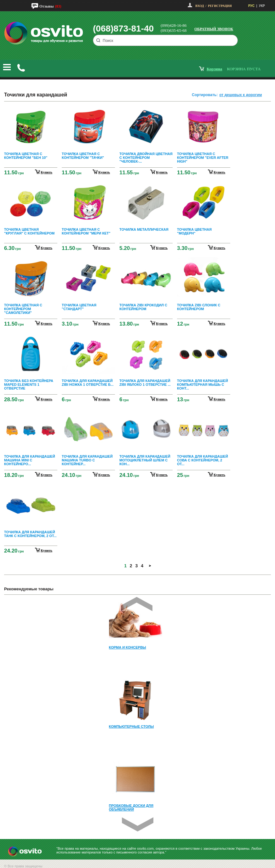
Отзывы (46, 6)
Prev (137, 604)
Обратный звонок (214, 29)
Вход (200, 6)
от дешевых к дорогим (241, 95)
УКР (262, 6)
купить (46, 172)
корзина (214, 69)
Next (138, 824)
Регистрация (220, 6)
